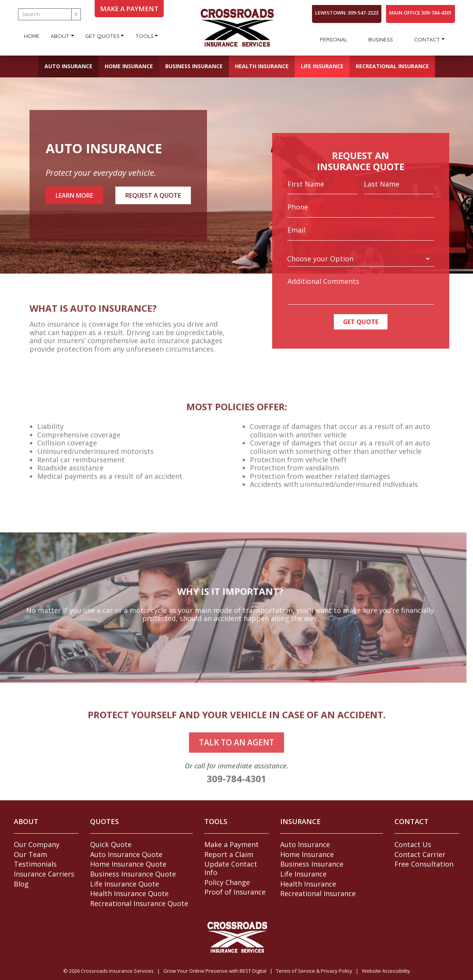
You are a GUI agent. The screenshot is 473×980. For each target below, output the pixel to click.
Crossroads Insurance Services (117, 971)
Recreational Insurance (392, 66)
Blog (21, 884)
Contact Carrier (420, 854)
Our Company (37, 844)
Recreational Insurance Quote (139, 903)
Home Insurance (129, 66)
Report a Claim (229, 854)
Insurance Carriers (44, 874)
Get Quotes (102, 36)
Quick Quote (111, 844)
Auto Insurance (68, 66)
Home (32, 36)
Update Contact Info (231, 868)
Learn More (74, 195)
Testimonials (35, 864)
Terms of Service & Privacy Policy (314, 971)
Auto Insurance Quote (126, 854)
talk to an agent (236, 759)
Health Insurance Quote (129, 893)
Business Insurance (194, 66)
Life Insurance (322, 66)
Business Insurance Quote (133, 874)
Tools (145, 36)
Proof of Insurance (235, 892)
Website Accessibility (386, 971)
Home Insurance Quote (128, 864)
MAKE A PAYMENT (129, 9)
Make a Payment (232, 844)
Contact (427, 39)
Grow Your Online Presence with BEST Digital (215, 971)
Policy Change (227, 882)
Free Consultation (424, 864)
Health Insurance (262, 66)
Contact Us (413, 844)
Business (381, 39)
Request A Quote (153, 195)
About (60, 36)
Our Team (30, 854)
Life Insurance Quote (125, 884)
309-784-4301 (236, 795)
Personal (333, 39)
